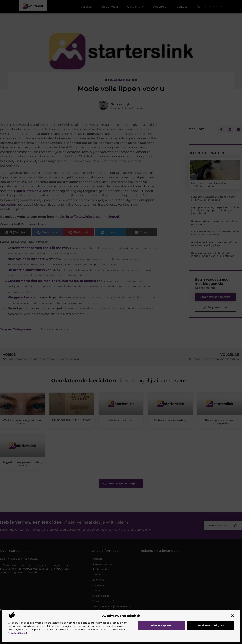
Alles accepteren (162, 625)
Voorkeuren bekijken (211, 625)
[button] (233, 616)
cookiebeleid (20, 633)
